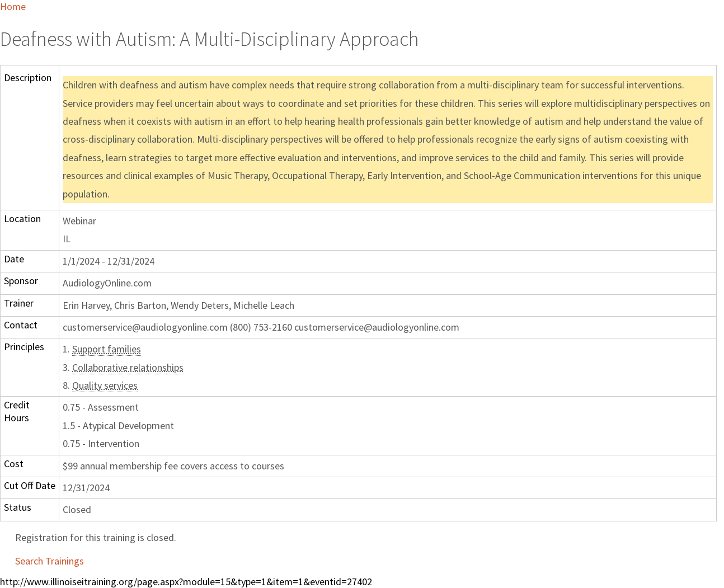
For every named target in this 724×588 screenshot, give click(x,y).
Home (13, 6)
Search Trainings (50, 561)
